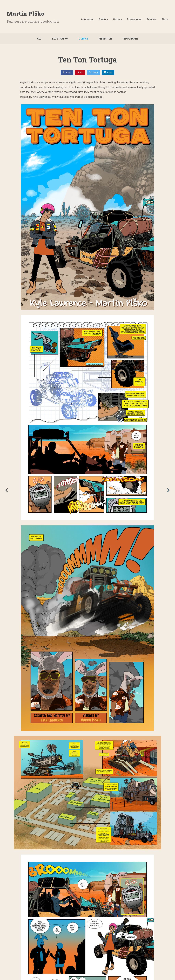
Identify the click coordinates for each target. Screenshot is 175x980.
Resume (152, 19)
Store (165, 19)
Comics (103, 19)
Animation (87, 19)
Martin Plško (26, 13)
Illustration (60, 39)
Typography (134, 19)
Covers (117, 19)
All (39, 39)
